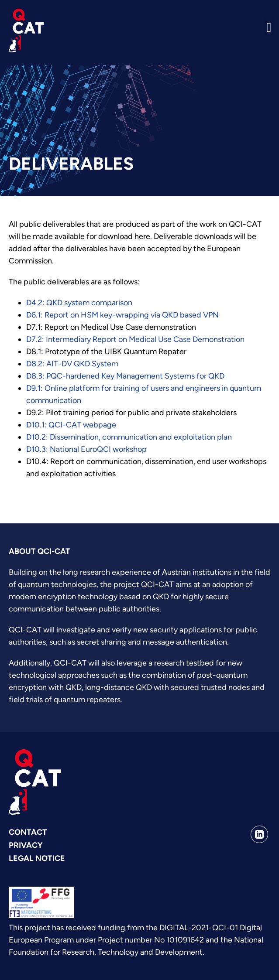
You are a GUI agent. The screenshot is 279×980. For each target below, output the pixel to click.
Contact (28, 832)
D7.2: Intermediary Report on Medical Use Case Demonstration (135, 339)
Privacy (26, 845)
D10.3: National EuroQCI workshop (86, 449)
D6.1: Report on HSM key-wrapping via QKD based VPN (122, 315)
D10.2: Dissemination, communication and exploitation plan (129, 437)
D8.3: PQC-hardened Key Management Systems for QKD (125, 376)
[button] (269, 27)
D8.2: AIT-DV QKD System (72, 364)
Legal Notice (37, 858)
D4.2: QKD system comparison (79, 303)
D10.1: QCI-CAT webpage (71, 425)
